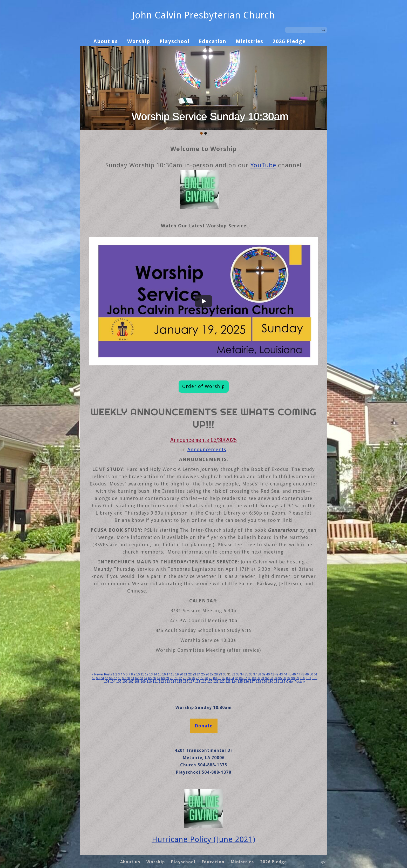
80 (215, 678)
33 (238, 674)
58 (120, 678)
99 (297, 678)
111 (155, 682)
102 (315, 678)
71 (176, 678)
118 (198, 682)
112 (161, 682)
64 (145, 678)
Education (213, 41)
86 (241, 678)
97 (289, 678)
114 (173, 682)
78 (206, 678)
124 (234, 682)
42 (277, 674)
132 (283, 682)
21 (185, 674)
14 (155, 674)
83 (228, 678)
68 (163, 678)
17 (168, 674)
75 (193, 678)
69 (167, 678)
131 (277, 682)
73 (185, 678)
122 (222, 682)
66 (154, 678)
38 (259, 674)
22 (190, 674)
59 (124, 678)
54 (102, 678)
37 (255, 674)
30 (225, 674)
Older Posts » (296, 682)
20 (181, 674)
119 (204, 682)
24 (199, 674)
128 (258, 682)
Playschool (174, 41)
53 (98, 678)
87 (245, 678)
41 (272, 674)
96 (284, 678)
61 (133, 678)
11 (142, 674)
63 (141, 678)
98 (293, 678)
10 (138, 674)
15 (160, 674)
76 (198, 678)
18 (172, 674)
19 (177, 674)
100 (302, 678)
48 (303, 674)
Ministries (249, 41)
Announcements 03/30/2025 (203, 440)
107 (131, 682)
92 (267, 678)
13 (151, 674)
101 (309, 678)
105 (119, 682)
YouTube (263, 165)
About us (106, 41)
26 (207, 674)
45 (290, 674)
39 (264, 674)
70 (171, 678)
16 (164, 674)
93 (271, 678)
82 (224, 678)
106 (125, 682)
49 (307, 674)
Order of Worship (203, 386)
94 (276, 678)
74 (189, 678)
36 (251, 674)
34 (242, 674)
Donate (204, 726)
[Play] (203, 301)
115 (180, 682)
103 (107, 682)
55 (107, 678)
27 (212, 674)
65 (150, 678)
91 (263, 678)
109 (143, 682)
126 (246, 682)
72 (180, 678)
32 (233, 674)
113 (167, 682)
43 (281, 674)
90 (258, 678)
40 (268, 674)
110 (149, 682)
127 (252, 682)
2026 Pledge (289, 41)
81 (219, 678)
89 (254, 678)
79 (211, 678)
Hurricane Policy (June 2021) (204, 839)
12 (147, 674)
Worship (139, 41)
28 (216, 674)
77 (202, 678)
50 (311, 674)
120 (210, 682)
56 (111, 678)
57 (115, 678)
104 (113, 682)
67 (158, 678)
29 (220, 674)
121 (216, 682)
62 (137, 678)
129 (264, 682)
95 (280, 678)
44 (285, 674)
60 (128, 678)
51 (316, 674)
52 (94, 678)
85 (237, 678)
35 (246, 674)
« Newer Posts (102, 674)
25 (203, 674)
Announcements (207, 449)
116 (186, 682)
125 (240, 682)
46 (294, 674)
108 (137, 682)
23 (194, 674)
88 (250, 678)
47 (298, 674)
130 (270, 682)
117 (192, 682)
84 (232, 678)
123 (228, 682)
